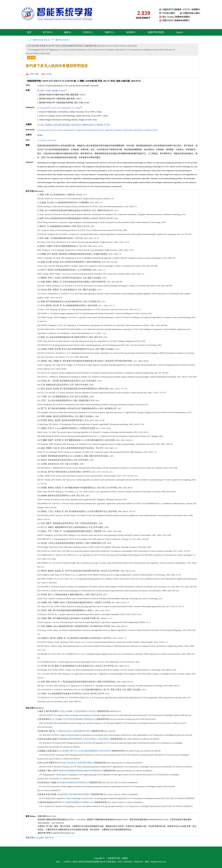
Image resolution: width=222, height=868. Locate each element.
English (179, 32)
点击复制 (31, 58)
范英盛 (55, 91)
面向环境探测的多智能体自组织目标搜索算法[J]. (82, 771)
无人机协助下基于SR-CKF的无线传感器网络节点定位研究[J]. (85, 751)
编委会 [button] (68, 32)
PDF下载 (34, 74)
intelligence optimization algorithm (128, 130)
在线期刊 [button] (131, 32)
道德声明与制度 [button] (156, 32)
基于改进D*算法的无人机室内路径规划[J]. (76, 763)
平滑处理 (99, 125)
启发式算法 (76, 125)
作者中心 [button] (88, 32)
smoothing (147, 130)
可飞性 (107, 125)
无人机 (40, 125)
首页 (29, 32)
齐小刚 (40, 91)
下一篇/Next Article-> (61, 40)
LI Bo (53, 108)
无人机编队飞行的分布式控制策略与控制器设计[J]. (74, 719)
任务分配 (57, 125)
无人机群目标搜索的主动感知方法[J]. (78, 802)
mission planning (64, 130)
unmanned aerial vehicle (47, 130)
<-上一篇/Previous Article (38, 40)
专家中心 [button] (110, 32)
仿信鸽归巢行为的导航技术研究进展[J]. (74, 794)
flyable (155, 130)
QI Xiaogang (42, 108)
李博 (48, 91)
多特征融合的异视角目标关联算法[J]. (73, 782)
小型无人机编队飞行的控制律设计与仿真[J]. (78, 711)
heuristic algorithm (105, 130)
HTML (49, 74)
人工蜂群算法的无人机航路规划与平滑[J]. (73, 731)
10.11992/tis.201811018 (47, 140)
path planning (91, 130)
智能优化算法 (88, 125)
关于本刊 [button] (48, 32)
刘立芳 (62, 91)
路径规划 (66, 125)
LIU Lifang (76, 108)
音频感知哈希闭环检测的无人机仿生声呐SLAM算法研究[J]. (85, 739)
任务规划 (48, 125)
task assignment (78, 130)
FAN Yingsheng (63, 108)
